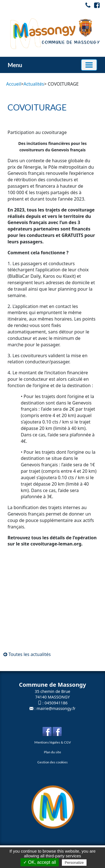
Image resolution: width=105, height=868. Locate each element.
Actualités (34, 84)
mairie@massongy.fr (56, 708)
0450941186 (56, 703)
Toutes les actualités (27, 654)
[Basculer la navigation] (89, 65)
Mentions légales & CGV (53, 742)
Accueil (14, 84)
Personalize (74, 863)
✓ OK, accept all (40, 862)
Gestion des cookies (53, 762)
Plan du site (53, 752)
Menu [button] (15, 65)
